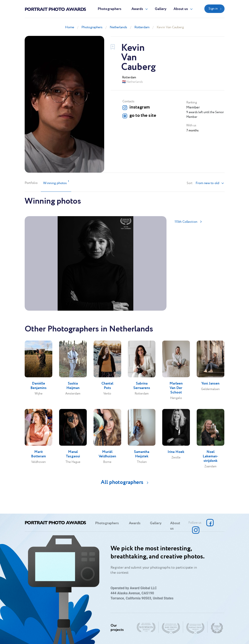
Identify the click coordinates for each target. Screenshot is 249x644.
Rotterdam (142, 27)
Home (70, 27)
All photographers (122, 482)
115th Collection (186, 222)
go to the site (143, 116)
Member (193, 108)
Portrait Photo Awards (55, 9)
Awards (137, 9)
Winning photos (56, 183)
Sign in (213, 9)
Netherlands (118, 27)
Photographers (110, 9)
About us (181, 9)
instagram (139, 107)
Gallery (161, 9)
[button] (210, 183)
